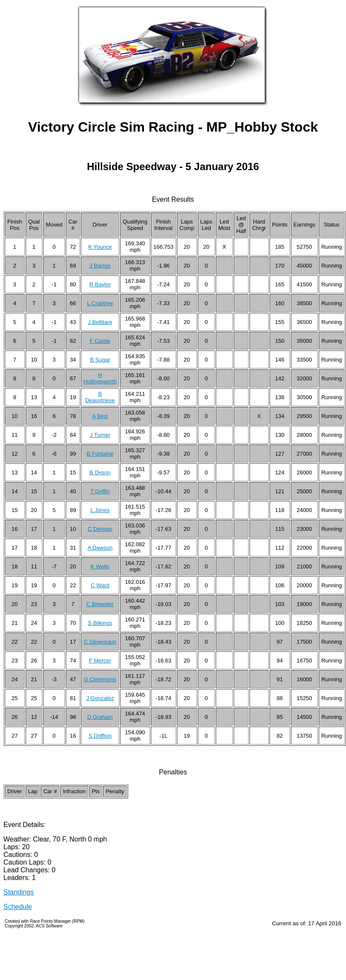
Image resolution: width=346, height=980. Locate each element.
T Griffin (100, 491)
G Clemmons (100, 679)
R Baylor (100, 284)
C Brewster (100, 604)
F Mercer (100, 661)
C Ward (100, 585)
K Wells (100, 567)
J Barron (100, 266)
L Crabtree (100, 303)
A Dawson (100, 548)
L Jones (100, 510)
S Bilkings (100, 623)
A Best (100, 416)
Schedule (18, 907)
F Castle (100, 341)
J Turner (100, 435)
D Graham (100, 717)
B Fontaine (100, 454)
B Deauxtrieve (100, 397)
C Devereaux (100, 642)
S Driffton (100, 736)
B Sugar (100, 360)
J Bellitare (100, 322)
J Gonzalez (100, 698)
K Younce (100, 247)
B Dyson (100, 472)
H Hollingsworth (100, 378)
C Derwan (100, 529)
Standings (19, 892)
